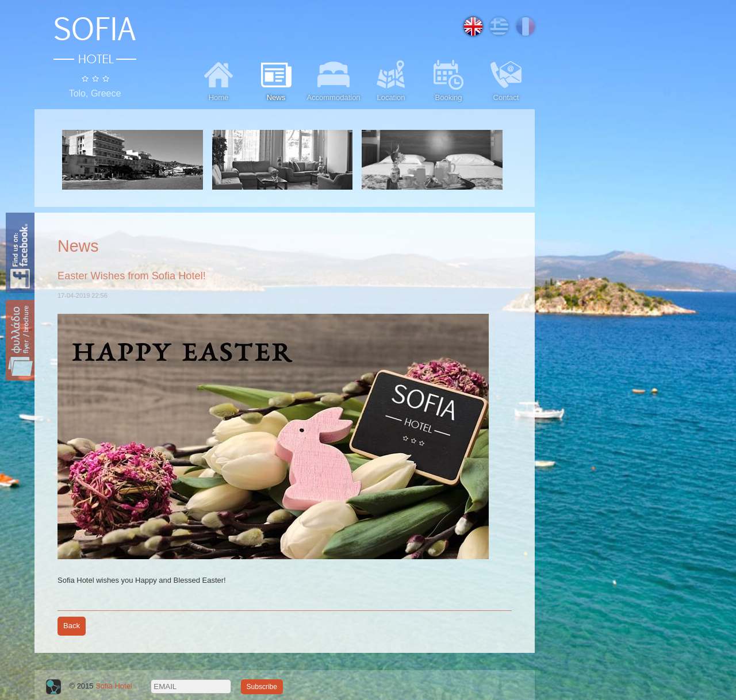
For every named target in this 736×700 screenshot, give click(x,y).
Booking (448, 80)
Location (391, 80)
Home (218, 80)
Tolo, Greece (95, 93)
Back (72, 626)
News (276, 80)
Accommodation (333, 80)
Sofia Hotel (114, 686)
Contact (506, 80)
